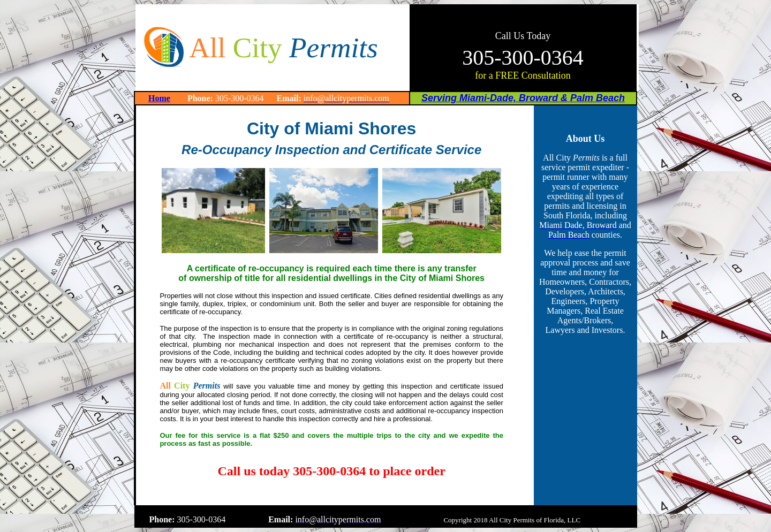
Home (159, 98)
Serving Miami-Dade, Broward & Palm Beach (523, 98)
